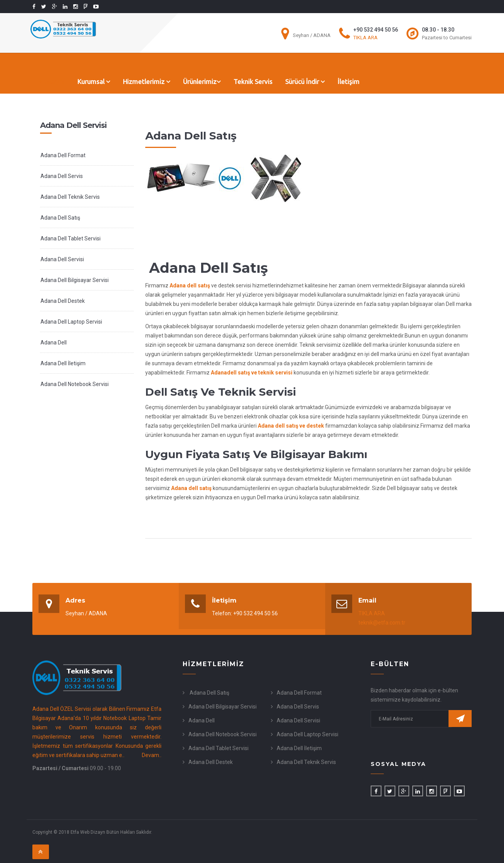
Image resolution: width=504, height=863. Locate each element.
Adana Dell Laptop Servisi (71, 322)
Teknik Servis (253, 81)
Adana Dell (54, 343)
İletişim (349, 81)
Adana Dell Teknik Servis (70, 197)
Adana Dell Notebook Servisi (75, 384)
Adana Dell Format (63, 155)
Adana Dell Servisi (62, 259)
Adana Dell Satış (60, 218)
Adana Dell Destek (63, 301)
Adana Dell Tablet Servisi (71, 238)
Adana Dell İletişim (63, 363)
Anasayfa (51, 81)
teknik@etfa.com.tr (382, 623)
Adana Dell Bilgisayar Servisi (75, 280)
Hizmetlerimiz (147, 81)
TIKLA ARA (365, 38)
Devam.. (152, 755)
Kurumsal (94, 81)
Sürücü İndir (305, 81)
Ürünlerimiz (202, 81)
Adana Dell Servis (62, 176)
